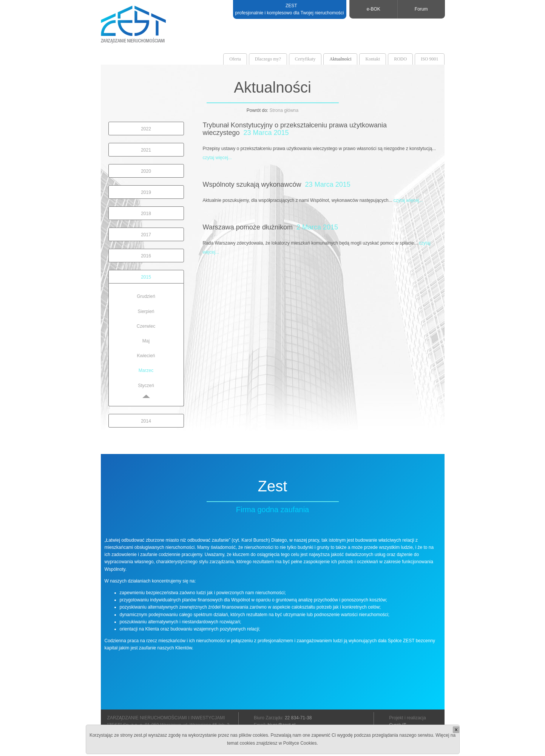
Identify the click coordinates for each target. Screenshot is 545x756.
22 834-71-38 (298, 718)
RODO (400, 59)
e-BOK (374, 9)
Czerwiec (146, 326)
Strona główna (284, 110)
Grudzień (146, 296)
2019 (146, 192)
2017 (146, 235)
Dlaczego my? (268, 59)
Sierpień (146, 311)
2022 (146, 129)
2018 (146, 214)
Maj (146, 341)
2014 (146, 421)
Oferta (235, 59)
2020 (146, 171)
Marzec (146, 370)
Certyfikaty (305, 59)
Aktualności (340, 59)
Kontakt (373, 59)
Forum (421, 9)
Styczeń (146, 386)
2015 (146, 277)
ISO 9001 (429, 59)
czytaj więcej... (217, 158)
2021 (146, 150)
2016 (146, 256)
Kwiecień (146, 356)
